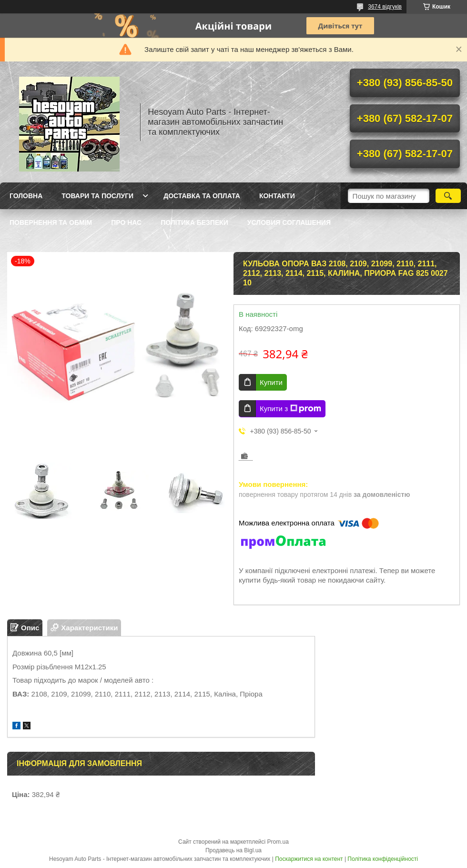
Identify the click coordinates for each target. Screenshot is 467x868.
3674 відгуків (385, 7)
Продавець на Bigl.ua (233, 850)
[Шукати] (448, 196)
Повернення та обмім (51, 222)
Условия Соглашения (289, 222)
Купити (271, 382)
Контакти (277, 196)
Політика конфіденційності (383, 859)
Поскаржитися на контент (309, 859)
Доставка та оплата (202, 196)
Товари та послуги (97, 196)
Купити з (290, 409)
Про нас (126, 222)
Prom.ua (278, 842)
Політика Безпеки (194, 222)
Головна (26, 196)
